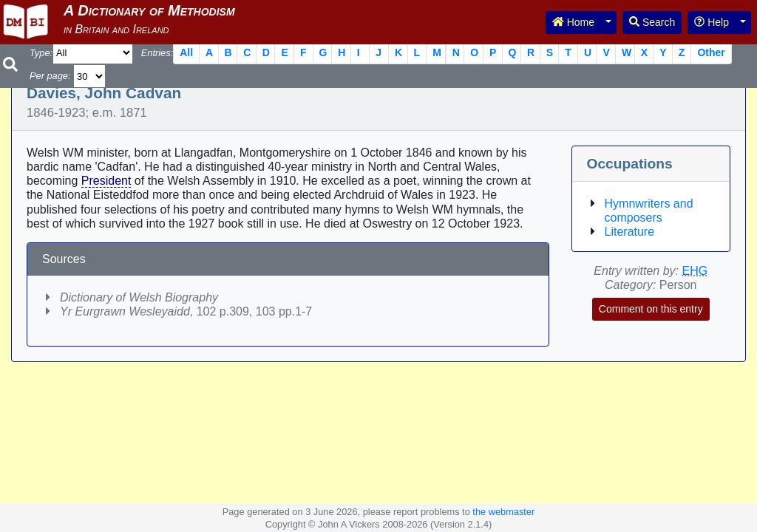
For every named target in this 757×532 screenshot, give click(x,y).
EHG (695, 271)
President (106, 181)
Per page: (50, 76)
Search (652, 22)
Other (711, 52)
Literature (630, 232)
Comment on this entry (651, 309)
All (186, 52)
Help (712, 22)
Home (573, 22)
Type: (41, 53)
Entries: (157, 53)
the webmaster (503, 512)
